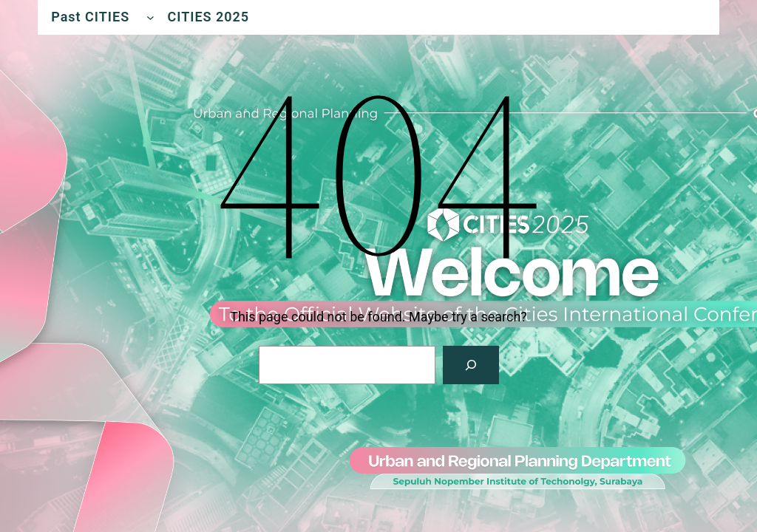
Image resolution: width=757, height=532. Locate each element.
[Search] (471, 365)
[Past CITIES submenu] (150, 17)
